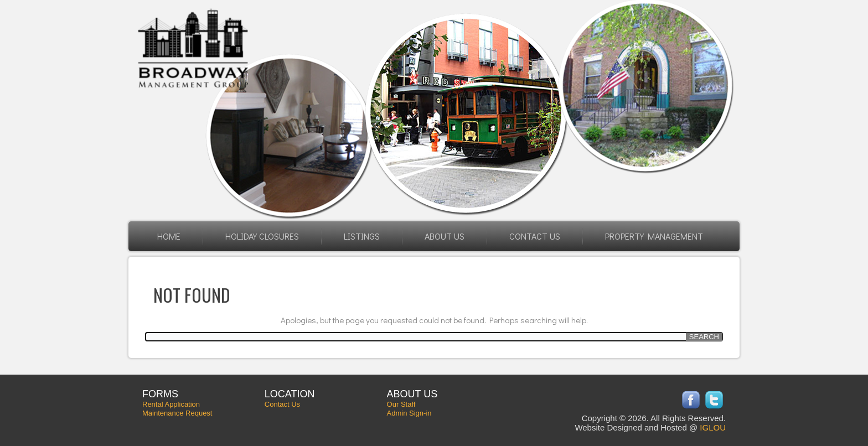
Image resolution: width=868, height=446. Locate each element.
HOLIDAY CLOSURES (262, 236)
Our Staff (401, 404)
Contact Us (535, 236)
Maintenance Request (177, 413)
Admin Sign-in (409, 413)
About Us (445, 236)
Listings (362, 236)
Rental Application (171, 404)
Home (169, 236)
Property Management (654, 236)
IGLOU (713, 427)
